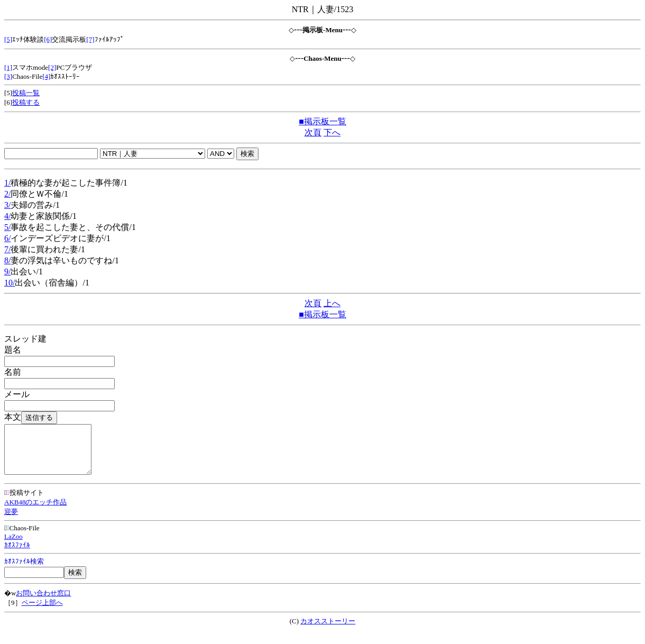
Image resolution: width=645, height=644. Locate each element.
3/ (7, 205)
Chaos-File (22, 537)
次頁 (313, 132)
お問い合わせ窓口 (43, 602)
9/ (7, 272)
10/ (10, 283)
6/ (7, 238)
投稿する (26, 102)
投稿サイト (24, 502)
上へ (332, 303)
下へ (332, 132)
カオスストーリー (328, 631)
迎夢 (11, 521)
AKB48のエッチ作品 (35, 512)
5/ (7, 227)
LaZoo (13, 546)
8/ (7, 260)
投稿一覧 (26, 93)
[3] (8, 76)
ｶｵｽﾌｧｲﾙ (17, 554)
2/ (7, 194)
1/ (7, 183)
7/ (7, 249)
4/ (7, 216)
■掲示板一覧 (322, 121)
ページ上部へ (42, 612)
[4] (46, 76)
